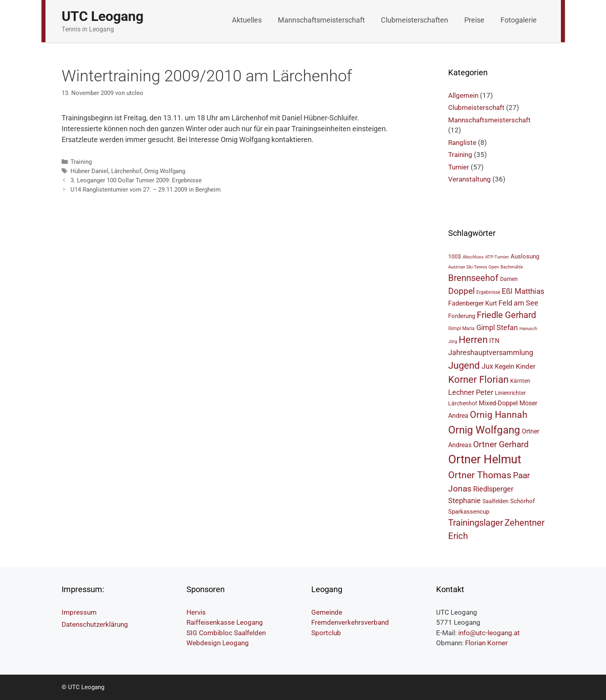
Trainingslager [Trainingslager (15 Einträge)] (476, 523)
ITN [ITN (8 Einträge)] (494, 341)
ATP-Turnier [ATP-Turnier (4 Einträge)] (497, 257)
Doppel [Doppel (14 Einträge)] (461, 291)
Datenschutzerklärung (95, 624)
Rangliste (462, 142)
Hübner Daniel (89, 171)
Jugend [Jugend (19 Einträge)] (464, 365)
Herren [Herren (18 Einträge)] (473, 340)
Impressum (79, 612)
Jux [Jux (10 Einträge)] (487, 366)
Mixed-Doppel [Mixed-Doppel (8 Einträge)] (498, 403)
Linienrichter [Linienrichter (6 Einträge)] (510, 393)
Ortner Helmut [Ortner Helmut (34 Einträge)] (485, 459)
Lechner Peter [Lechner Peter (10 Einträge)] (471, 392)
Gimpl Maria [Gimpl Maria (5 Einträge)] (461, 328)
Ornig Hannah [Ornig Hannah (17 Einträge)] (499, 415)
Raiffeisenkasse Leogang (225, 622)
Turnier (459, 167)
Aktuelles (247, 20)
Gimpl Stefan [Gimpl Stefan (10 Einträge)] (497, 327)
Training (81, 162)
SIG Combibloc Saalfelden (226, 633)
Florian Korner (486, 643)
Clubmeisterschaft (476, 107)
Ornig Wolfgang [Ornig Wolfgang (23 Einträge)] (484, 430)
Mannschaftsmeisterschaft (321, 20)
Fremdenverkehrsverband (350, 622)
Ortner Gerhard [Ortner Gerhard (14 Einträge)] (501, 444)
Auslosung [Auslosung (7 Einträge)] (525, 256)
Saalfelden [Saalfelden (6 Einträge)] (495, 501)
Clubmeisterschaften (415, 20)
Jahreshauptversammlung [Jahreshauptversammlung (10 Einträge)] (491, 352)
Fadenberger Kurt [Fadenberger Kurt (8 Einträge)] (473, 303)
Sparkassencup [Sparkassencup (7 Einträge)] (469, 512)
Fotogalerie (519, 20)
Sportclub (326, 633)
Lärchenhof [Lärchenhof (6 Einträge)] (463, 403)
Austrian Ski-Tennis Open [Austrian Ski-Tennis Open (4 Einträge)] (474, 267)
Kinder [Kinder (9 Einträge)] (526, 366)
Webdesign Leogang (218, 643)
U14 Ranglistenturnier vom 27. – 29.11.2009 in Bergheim (146, 190)
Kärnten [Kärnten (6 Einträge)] (520, 381)
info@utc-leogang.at (489, 633)
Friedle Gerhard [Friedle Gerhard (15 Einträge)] (506, 315)
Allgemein (463, 95)
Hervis (196, 612)
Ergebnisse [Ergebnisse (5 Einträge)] (488, 292)
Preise (474, 20)
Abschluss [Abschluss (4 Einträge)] (473, 257)
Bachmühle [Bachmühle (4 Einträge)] (512, 267)
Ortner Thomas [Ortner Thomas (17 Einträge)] (480, 475)
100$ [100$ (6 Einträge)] (455, 256)
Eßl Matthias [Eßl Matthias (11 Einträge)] (523, 291)
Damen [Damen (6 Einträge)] (509, 279)
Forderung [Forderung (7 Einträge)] (462, 316)
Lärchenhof (126, 171)
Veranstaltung (469, 179)
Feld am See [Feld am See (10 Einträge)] (518, 303)
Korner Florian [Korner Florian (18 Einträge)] (478, 380)
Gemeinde (327, 612)
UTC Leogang (102, 16)
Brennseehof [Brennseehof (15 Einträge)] (473, 278)
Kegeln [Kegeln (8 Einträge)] (505, 367)
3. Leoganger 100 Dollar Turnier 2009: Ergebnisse (136, 180)
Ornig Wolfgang (165, 171)
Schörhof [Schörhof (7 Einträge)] (522, 501)
